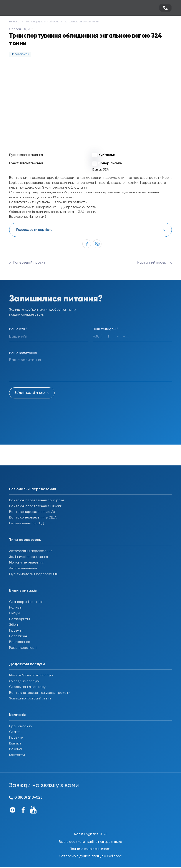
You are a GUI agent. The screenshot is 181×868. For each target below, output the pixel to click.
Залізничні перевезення (28, 557)
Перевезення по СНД (27, 523)
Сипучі (15, 613)
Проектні (17, 631)
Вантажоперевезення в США (33, 518)
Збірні (14, 625)
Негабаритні (19, 619)
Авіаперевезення (23, 569)
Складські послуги (24, 681)
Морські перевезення (27, 563)
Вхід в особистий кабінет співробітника (91, 842)
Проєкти (16, 738)
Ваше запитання (23, 353)
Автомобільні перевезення (31, 551)
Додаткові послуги (27, 664)
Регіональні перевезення (32, 489)
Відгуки (15, 744)
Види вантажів (23, 590)
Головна (14, 22)
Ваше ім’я (18, 329)
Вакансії (16, 749)
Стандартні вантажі (26, 602)
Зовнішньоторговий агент (30, 699)
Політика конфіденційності (90, 849)
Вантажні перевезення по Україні (37, 500)
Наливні (15, 608)
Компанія (17, 715)
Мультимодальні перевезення (33, 574)
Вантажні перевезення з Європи (36, 506)
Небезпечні (18, 636)
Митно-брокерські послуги (31, 676)
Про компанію (21, 726)
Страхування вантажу (27, 687)
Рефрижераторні (23, 648)
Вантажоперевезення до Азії (33, 512)
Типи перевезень (25, 540)
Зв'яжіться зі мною (30, 393)
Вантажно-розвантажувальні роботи (40, 693)
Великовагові (20, 642)
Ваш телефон (105, 329)
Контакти (17, 755)
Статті (15, 732)
